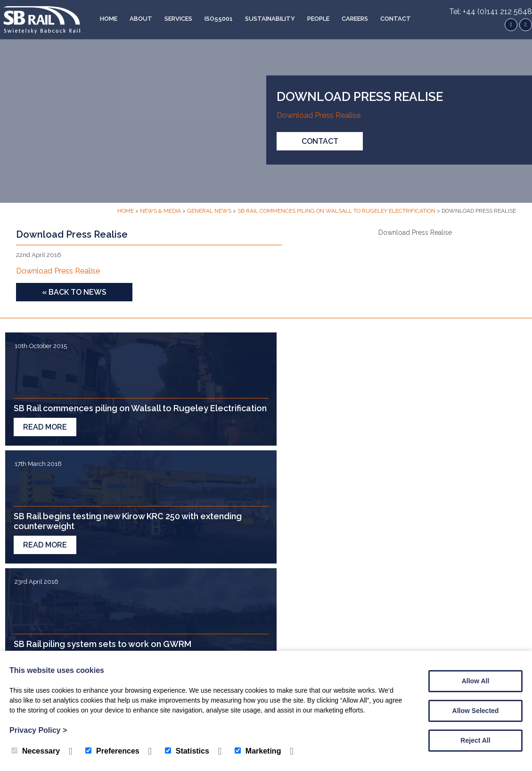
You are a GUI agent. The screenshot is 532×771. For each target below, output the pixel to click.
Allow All (476, 681)
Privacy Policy (38, 730)
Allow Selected (476, 711)
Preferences (112, 751)
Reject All (475, 740)
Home (102, 19)
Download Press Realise (319, 116)
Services (172, 19)
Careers (349, 19)
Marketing (258, 751)
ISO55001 (213, 19)
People (312, 19)
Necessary (36, 751)
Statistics (187, 751)
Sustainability (264, 19)
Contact (389, 19)
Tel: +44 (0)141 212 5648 (491, 12)
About (135, 19)
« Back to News (74, 292)
